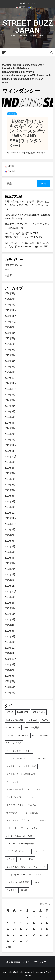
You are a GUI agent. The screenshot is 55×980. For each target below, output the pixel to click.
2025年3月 (10, 361)
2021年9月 (10, 597)
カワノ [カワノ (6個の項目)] (39, 789)
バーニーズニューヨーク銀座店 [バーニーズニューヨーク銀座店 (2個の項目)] (21, 844)
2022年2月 (10, 569)
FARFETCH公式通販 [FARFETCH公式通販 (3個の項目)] (15, 720)
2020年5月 (10, 687)
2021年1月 (10, 642)
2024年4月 (10, 423)
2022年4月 (10, 558)
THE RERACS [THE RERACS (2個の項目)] (23, 735)
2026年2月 (10, 299)
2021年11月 (11, 586)
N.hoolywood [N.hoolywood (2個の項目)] (13, 728)
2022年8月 (10, 535)
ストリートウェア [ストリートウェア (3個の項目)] (15, 828)
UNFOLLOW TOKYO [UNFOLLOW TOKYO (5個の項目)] (40, 735)
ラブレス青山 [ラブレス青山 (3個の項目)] (35, 875)
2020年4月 (10, 693)
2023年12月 (11, 445)
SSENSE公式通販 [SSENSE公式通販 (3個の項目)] (31, 728)
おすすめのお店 (13, 265)
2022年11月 (11, 518)
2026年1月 (10, 305)
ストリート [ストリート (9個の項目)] (41, 820)
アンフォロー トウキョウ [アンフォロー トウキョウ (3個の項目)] (18, 758)
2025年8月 (10, 333)
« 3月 (9, 947)
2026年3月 (10, 293)
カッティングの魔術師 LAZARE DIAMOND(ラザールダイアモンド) (23, 235)
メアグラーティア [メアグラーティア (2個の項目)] (37, 867)
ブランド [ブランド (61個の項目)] (11, 859)
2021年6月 (10, 614)
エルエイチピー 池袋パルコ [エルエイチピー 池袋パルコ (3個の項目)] (19, 789)
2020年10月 (11, 659)
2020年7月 (10, 676)
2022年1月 (10, 574)
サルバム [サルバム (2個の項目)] (32, 805)
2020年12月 (11, 648)
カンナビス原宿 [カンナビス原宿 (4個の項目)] (14, 797)
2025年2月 (10, 367)
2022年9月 (10, 530)
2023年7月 (10, 473)
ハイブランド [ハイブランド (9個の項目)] (33, 828)
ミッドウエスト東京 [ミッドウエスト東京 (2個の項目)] (16, 867)
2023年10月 (11, 456)
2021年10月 (11, 591)
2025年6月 (10, 344)
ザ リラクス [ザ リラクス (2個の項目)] (12, 813)
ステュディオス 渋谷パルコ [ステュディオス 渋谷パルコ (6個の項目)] (19, 820)
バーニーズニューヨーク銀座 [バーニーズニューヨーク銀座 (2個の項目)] (20, 836)
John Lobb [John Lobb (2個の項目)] (33, 720)
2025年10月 (11, 322)
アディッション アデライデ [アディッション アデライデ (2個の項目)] (19, 751)
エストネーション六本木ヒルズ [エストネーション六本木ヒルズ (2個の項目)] (21, 774)
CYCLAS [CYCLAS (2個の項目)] (10, 712)
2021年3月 (10, 631)
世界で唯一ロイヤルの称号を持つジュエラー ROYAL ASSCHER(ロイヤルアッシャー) (27, 205)
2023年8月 (10, 468)
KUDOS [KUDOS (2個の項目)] (45, 720)
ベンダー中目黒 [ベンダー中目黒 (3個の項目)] (26, 859)
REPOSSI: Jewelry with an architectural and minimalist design (27, 217)
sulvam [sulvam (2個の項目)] (10, 735)
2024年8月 (10, 400)
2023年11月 (11, 451)
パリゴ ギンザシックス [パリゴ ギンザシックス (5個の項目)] (18, 851)
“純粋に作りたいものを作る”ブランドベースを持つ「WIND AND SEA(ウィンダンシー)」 (28, 133)
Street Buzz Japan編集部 (23, 153)
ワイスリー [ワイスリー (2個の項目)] (38, 882)
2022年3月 (10, 563)
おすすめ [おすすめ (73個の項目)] (17, 743)
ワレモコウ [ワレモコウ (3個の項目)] (12, 890)
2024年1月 (10, 440)
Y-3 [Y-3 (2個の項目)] (8, 743)
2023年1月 (10, 507)
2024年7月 (10, 406)
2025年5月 (10, 350)
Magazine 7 (41, 972)
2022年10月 (11, 524)
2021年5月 (10, 619)
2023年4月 (10, 490)
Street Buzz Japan (27, 27)
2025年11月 (11, 316)
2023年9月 (10, 462)
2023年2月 (10, 501)
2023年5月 (10, 485)
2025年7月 (10, 338)
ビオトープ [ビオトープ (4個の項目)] (38, 851)
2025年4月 (10, 355)
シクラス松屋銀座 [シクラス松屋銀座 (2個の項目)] (30, 813)
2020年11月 (11, 653)
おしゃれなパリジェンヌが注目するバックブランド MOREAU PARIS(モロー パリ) (27, 245)
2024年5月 (10, 417)
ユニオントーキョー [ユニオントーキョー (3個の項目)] (16, 875)
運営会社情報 (13, 962)
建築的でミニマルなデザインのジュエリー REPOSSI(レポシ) (27, 226)
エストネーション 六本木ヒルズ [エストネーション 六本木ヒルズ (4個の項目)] (21, 766)
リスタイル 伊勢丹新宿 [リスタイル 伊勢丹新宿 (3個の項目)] (18, 882)
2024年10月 (11, 389)
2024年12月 (11, 378)
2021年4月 (10, 625)
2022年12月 (11, 513)
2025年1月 (10, 372)
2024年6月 (10, 412)
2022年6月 (10, 546)
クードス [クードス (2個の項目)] (29, 797)
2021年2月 (10, 636)
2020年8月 (10, 670)
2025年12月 (11, 310)
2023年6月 (10, 479)
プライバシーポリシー (35, 962)
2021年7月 (10, 608)
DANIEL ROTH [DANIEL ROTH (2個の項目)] (23, 712)
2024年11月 (11, 383)
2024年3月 (10, 428)
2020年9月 (10, 664)
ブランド (12, 114)
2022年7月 (10, 541)
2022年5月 (10, 552)
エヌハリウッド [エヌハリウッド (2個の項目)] (14, 782)
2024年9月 (10, 395)
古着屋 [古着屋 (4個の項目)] (24, 890)
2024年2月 (10, 434)
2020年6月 (10, 681)
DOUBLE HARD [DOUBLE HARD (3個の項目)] (39, 712)
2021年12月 (11, 580)
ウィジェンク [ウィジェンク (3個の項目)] (40, 758)
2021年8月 (10, 603)
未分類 (8, 275)
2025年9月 (10, 327)
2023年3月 (10, 496)
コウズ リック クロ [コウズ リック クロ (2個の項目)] (15, 805)
